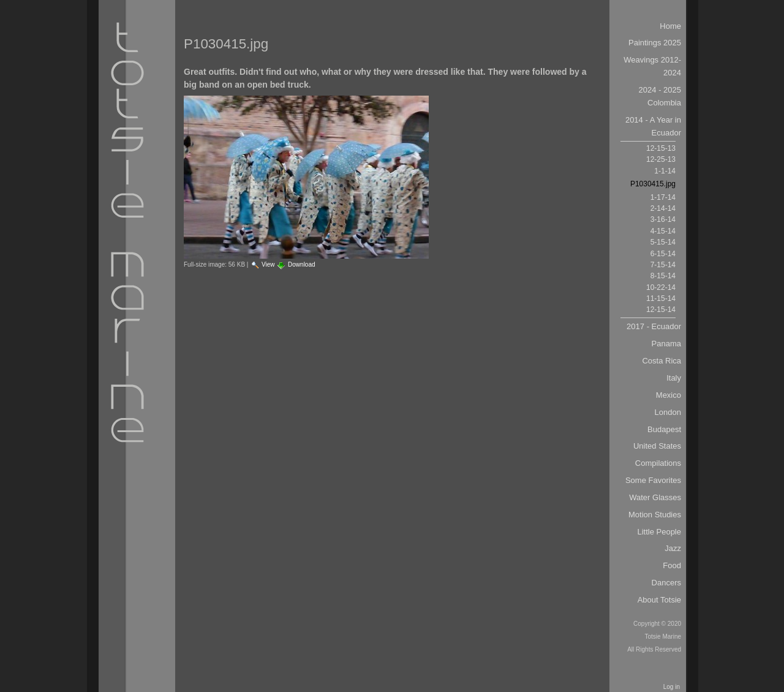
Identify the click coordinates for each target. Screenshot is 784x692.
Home (670, 26)
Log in (672, 687)
